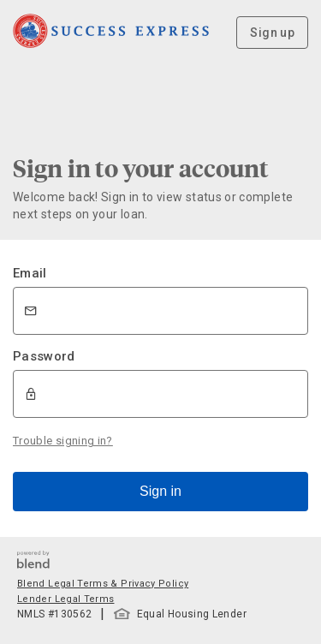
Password (44, 356)
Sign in (160, 491)
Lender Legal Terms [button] (65, 599)
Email (30, 273)
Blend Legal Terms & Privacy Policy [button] (103, 584)
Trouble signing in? (63, 441)
